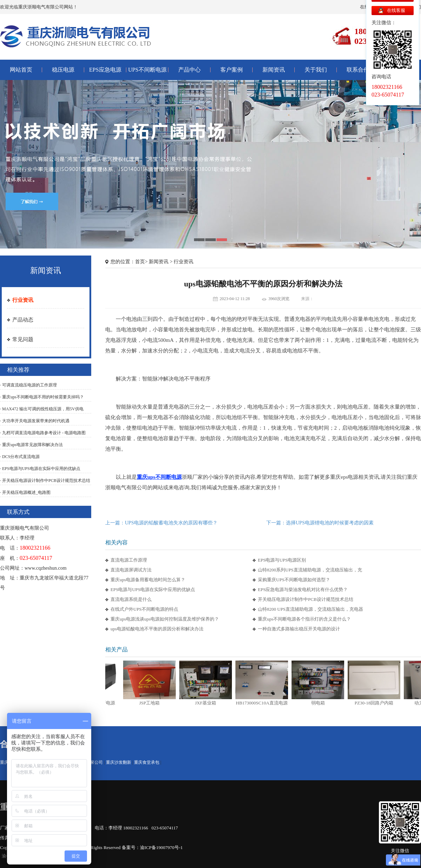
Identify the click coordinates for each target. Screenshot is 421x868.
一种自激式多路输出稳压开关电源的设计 (299, 629)
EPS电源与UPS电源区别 (282, 560)
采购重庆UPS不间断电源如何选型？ (294, 580)
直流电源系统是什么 (131, 599)
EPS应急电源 (105, 70)
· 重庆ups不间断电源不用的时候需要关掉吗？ (42, 397)
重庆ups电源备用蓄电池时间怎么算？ (148, 580)
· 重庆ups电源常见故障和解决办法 (31, 445)
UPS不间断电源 (147, 70)
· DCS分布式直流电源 (20, 457)
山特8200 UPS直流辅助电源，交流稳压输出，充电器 (310, 609)
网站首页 (21, 70)
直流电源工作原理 (129, 560)
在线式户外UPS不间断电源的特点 (144, 609)
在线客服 (396, 10)
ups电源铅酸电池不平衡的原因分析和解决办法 (157, 629)
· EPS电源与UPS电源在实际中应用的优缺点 (40, 469)
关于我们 (316, 70)
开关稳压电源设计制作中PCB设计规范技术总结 (306, 599)
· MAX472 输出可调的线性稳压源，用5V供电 (42, 409)
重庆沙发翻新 (119, 762)
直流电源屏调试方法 (131, 570)
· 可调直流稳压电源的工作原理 (28, 385)
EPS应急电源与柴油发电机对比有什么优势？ (303, 589)
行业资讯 (23, 300)
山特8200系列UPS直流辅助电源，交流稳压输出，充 (310, 570)
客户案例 (232, 70)
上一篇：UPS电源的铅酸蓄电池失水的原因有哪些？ (161, 523)
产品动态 (23, 320)
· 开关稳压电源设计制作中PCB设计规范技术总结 (45, 481)
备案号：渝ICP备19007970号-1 (152, 847)
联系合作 (358, 70)
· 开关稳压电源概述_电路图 (25, 492)
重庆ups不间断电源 (159, 477)
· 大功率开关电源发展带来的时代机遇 (35, 421)
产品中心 (189, 70)
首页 (140, 262)
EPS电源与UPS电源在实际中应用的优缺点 (153, 589)
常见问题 (23, 339)
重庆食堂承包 (147, 762)
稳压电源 (63, 70)
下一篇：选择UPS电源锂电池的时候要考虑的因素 (320, 523)
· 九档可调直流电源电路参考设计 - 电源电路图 (43, 433)
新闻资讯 (274, 70)
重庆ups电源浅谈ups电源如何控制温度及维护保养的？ (165, 619)
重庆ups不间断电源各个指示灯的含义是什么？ (304, 619)
